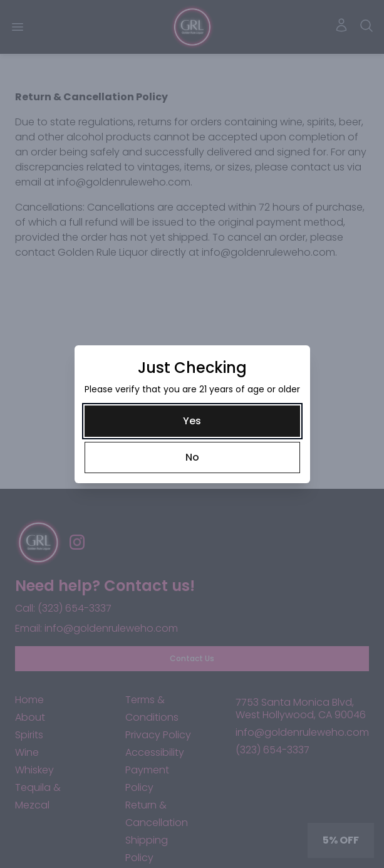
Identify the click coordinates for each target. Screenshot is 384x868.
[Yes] (192, 421)
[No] (192, 458)
